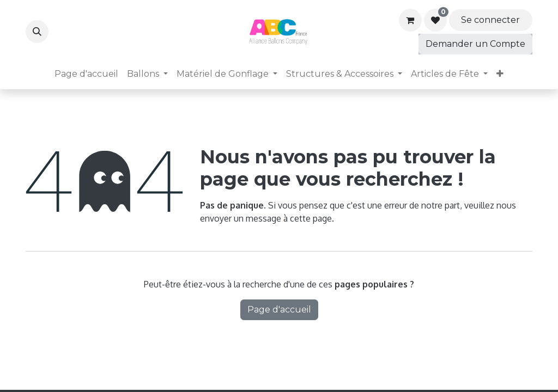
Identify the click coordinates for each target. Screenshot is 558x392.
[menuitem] (86, 74)
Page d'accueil (279, 310)
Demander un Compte (475, 44)
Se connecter (490, 20)
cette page (311, 218)
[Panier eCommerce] (410, 20)
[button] (37, 32)
